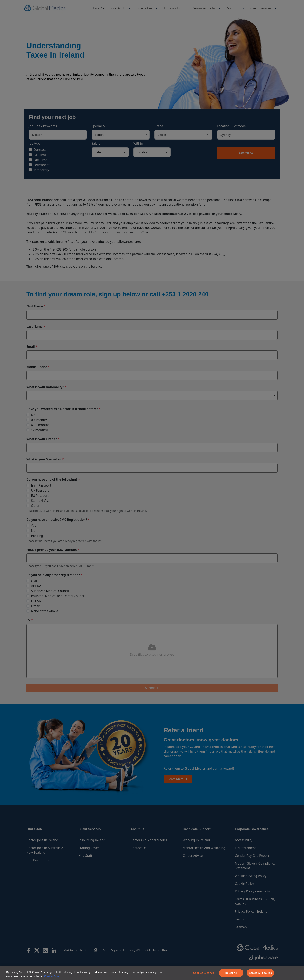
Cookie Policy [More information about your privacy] (53, 976)
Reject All (231, 973)
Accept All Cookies (260, 973)
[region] (152, 973)
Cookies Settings (204, 973)
